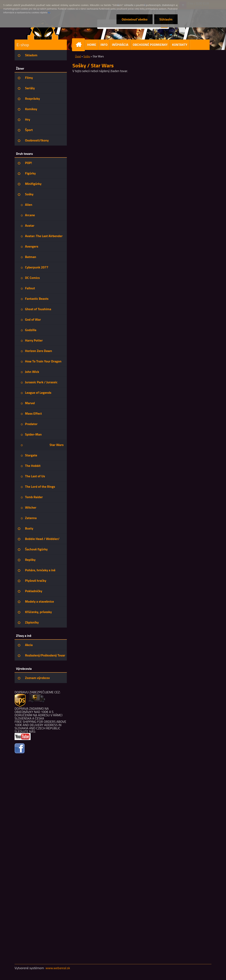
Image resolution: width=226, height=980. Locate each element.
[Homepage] (80, 45)
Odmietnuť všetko (135, 19)
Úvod (78, 56)
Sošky (87, 56)
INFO (104, 45)
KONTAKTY (180, 45)
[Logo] (43, 29)
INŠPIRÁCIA (120, 45)
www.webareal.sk (58, 968)
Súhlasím (166, 19)
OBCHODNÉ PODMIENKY (150, 45)
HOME (92, 45)
